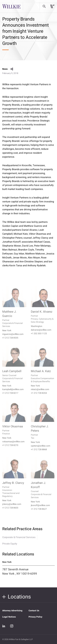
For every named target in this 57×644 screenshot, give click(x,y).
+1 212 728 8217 (10, 397)
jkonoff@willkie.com (40, 509)
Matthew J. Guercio (9, 318)
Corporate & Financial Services (19, 541)
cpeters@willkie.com (41, 450)
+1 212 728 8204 (39, 397)
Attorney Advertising (12, 611)
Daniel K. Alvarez (42, 316)
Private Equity (10, 547)
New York (7, 335)
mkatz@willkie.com (40, 394)
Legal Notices (9, 617)
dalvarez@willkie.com (41, 334)
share (12, 69)
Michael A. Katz (41, 375)
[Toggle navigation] (52, 6)
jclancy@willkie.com (12, 508)
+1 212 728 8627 (39, 513)
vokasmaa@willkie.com (13, 446)
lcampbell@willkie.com (13, 394)
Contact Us (34, 611)
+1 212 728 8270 (10, 449)
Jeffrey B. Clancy (13, 487)
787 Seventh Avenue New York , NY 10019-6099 (20, 575)
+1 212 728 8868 (39, 454)
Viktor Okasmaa (13, 430)
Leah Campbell (12, 375)
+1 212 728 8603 (10, 512)
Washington (37, 330)
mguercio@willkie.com (13, 338)
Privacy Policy (35, 617)
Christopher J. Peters (40, 433)
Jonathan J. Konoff (38, 489)
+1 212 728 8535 (10, 342)
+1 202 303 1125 (39, 338)
